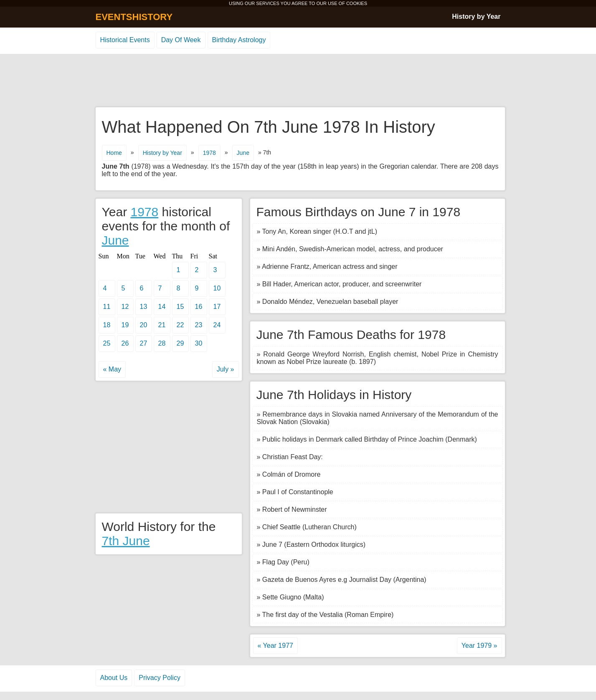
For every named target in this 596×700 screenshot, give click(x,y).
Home (114, 153)
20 (144, 325)
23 (199, 325)
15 (180, 307)
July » (226, 369)
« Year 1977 (275, 646)
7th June (126, 541)
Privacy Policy (160, 678)
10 (217, 288)
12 (125, 307)
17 (217, 307)
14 (162, 307)
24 (217, 325)
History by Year (476, 16)
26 (125, 343)
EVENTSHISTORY (134, 17)
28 (162, 343)
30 (199, 343)
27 (144, 343)
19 (125, 325)
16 (199, 307)
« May (112, 369)
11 (107, 307)
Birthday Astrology (239, 40)
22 (180, 325)
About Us (114, 678)
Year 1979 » (479, 646)
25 (107, 343)
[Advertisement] (298, 81)
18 (107, 325)
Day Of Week (181, 40)
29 (180, 343)
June (243, 153)
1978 (209, 153)
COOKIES (357, 3)
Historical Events (125, 40)
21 (162, 325)
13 (144, 307)
